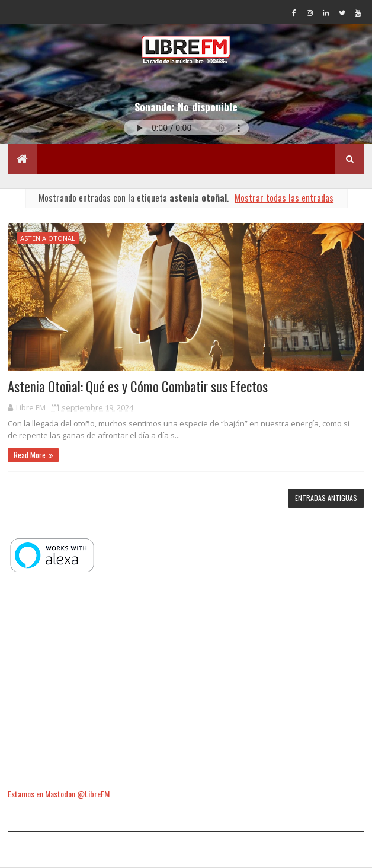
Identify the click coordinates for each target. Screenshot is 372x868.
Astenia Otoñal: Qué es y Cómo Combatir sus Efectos (138, 387)
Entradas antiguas (326, 498)
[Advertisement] (186, 682)
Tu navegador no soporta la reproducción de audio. (186, 128)
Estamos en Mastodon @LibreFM (59, 794)
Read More (30, 455)
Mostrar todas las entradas (284, 197)
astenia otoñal (48, 238)
